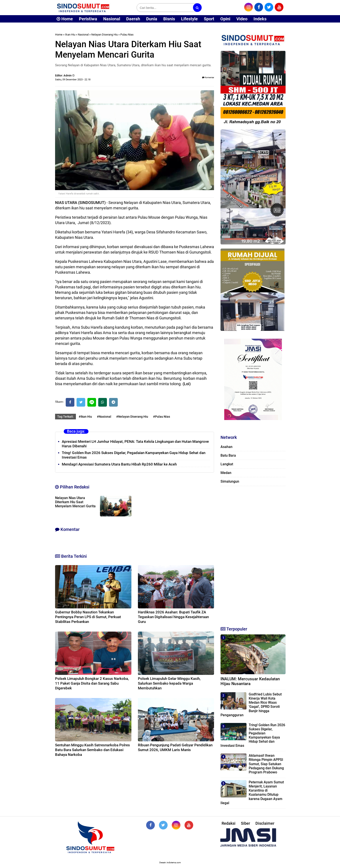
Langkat (227, 464)
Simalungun (230, 481)
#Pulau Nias (162, 417)
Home (65, 19)
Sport (209, 19)
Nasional (112, 19)
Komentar (208, 77)
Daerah (133, 19)
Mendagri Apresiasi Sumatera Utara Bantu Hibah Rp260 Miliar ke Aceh (119, 464)
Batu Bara (228, 455)
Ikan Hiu (70, 35)
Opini (225, 19)
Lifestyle (189, 19)
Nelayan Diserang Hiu (105, 35)
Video (242, 19)
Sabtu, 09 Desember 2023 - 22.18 (73, 80)
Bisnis (169, 19)
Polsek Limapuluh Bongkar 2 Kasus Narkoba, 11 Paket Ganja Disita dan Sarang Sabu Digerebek (92, 683)
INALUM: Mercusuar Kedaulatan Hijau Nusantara (250, 681)
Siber (245, 823)
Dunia (152, 19)
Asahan (226, 447)
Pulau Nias (127, 35)
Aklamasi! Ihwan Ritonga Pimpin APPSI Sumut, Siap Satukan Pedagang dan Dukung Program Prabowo (266, 764)
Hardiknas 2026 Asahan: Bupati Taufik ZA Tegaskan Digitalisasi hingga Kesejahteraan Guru (173, 617)
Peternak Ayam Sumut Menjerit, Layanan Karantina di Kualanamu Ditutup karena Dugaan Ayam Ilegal (252, 793)
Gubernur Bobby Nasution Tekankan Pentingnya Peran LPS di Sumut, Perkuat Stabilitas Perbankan (88, 617)
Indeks (260, 19)
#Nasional (104, 417)
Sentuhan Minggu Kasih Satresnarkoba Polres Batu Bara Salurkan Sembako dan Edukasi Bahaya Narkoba (92, 750)
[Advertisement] (253, 554)
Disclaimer (265, 823)
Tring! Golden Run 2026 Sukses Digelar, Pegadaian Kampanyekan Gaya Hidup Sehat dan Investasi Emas (253, 735)
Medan (226, 473)
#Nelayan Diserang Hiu (132, 417)
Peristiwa (88, 19)
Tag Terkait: (65, 417)
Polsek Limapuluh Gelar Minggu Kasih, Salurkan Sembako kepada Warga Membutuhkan (169, 683)
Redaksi (229, 823)
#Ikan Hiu (85, 417)
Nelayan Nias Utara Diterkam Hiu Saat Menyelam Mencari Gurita (75, 502)
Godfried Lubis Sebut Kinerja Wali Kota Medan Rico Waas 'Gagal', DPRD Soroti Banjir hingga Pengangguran (251, 705)
